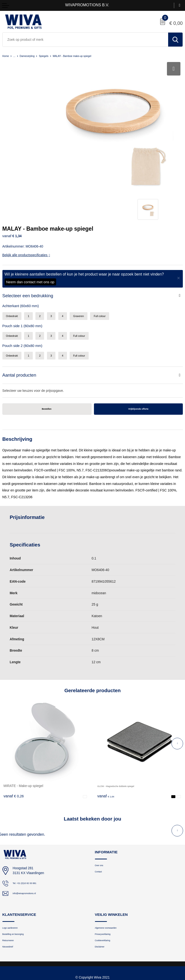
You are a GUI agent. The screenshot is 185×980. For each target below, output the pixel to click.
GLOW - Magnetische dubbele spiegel (125, 749)
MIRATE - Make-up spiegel (23, 749)
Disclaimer (102, 915)
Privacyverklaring (107, 900)
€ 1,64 (107, 759)
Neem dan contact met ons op (30, 239)
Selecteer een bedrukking (31, 253)
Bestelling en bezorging (19, 900)
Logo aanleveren (14, 892)
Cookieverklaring (107, 907)
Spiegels (52, 56)
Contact (100, 837)
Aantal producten (21, 336)
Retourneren (11, 907)
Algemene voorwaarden (112, 892)
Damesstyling (32, 56)
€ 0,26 (14, 759)
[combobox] (85, 40)
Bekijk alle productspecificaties (26, 212)
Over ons (101, 829)
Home (7, 56)
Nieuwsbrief (11, 915)
